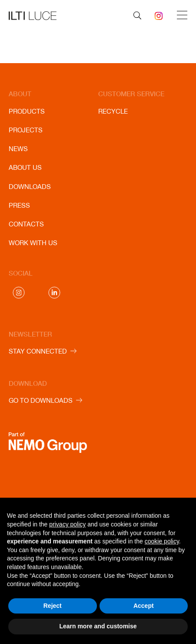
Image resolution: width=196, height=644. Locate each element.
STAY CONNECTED (38, 351)
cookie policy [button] (162, 541)
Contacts (26, 224)
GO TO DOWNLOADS (41, 400)
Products (27, 111)
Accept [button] (144, 606)
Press (19, 205)
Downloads (30, 187)
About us (25, 167)
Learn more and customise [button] (98, 626)
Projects (26, 130)
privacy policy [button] (67, 524)
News (18, 149)
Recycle (113, 111)
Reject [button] (53, 606)
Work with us (33, 243)
